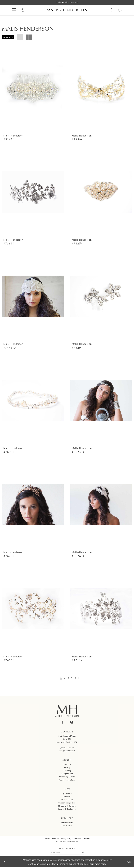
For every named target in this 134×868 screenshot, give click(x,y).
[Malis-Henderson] (67, 10)
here (103, 864)
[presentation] (33, 88)
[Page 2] (64, 678)
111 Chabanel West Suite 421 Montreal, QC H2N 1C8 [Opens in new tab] (67, 739)
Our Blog (67, 771)
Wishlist (67, 797)
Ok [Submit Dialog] (129, 862)
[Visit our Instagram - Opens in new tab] (72, 722)
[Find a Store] (23, 10)
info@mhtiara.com (67, 751)
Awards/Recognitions (67, 803)
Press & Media (67, 800)
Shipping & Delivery (67, 806)
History (67, 768)
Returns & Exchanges (67, 809)
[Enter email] (67, 853)
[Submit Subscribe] (85, 853)
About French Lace (67, 780)
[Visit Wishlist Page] (120, 10)
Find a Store (67, 826)
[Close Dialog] (5, 863)
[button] (14, 10)
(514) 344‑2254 (67, 748)
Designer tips (67, 774)
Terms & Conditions (52, 839)
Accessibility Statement (81, 839)
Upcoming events (67, 777)
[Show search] (112, 10)
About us (67, 765)
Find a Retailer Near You (67, 2)
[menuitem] (14, 10)
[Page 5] (76, 678)
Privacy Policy (66, 839)
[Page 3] (68, 678)
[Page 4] (72, 678)
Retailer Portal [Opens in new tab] (67, 823)
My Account (67, 794)
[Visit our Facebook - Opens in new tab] (62, 722)
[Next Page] (80, 678)
